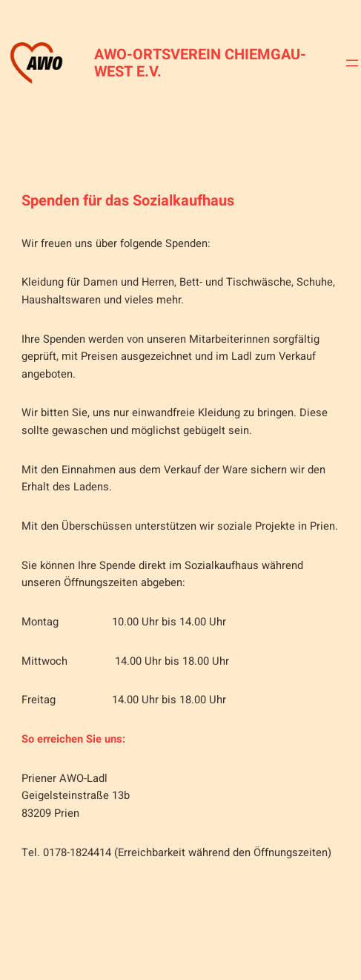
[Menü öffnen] (352, 63)
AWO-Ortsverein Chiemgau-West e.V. (200, 63)
